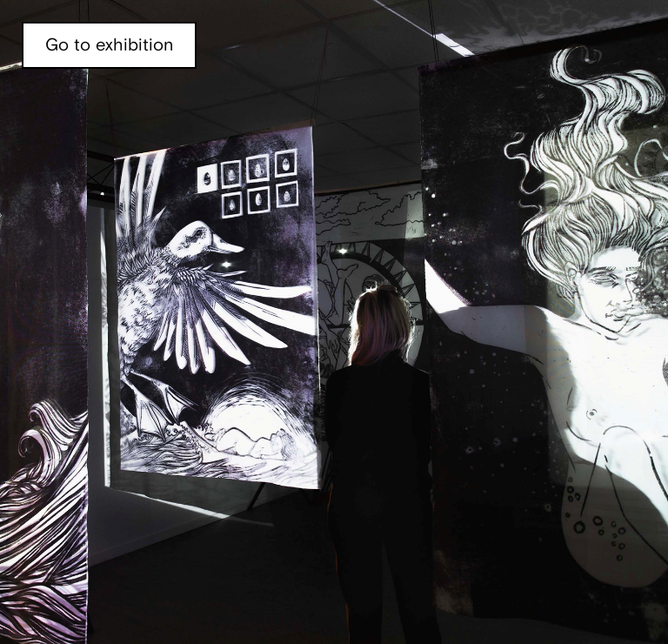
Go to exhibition (109, 45)
